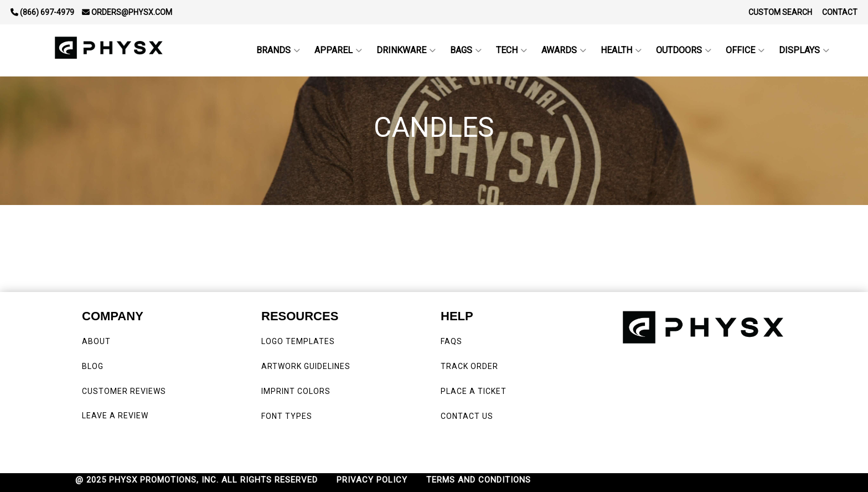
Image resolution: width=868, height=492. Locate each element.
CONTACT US (467, 416)
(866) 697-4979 (42, 12)
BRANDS (278, 50)
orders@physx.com (127, 12)
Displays (804, 50)
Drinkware (406, 50)
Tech (512, 50)
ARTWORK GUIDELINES (306, 366)
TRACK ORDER (469, 366)
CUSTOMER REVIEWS (125, 391)
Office (745, 50)
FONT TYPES (287, 416)
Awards (564, 50)
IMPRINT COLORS (296, 391)
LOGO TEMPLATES (298, 341)
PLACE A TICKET (474, 391)
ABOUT (96, 341)
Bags (466, 50)
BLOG (93, 366)
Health (621, 50)
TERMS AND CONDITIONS (479, 480)
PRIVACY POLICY (372, 480)
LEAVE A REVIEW (117, 416)
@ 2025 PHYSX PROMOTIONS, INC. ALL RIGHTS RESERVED (197, 480)
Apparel (338, 50)
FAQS (453, 341)
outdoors (684, 50)
